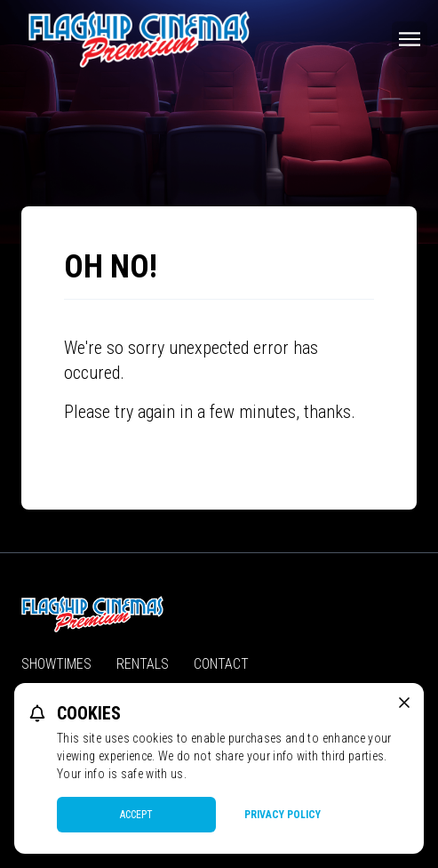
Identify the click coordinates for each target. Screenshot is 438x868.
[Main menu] (410, 39)
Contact (221, 664)
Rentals (143, 664)
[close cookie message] (404, 703)
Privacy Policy (283, 815)
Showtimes (56, 664)
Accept (136, 815)
